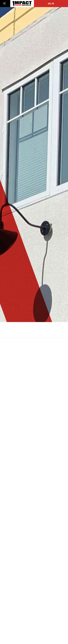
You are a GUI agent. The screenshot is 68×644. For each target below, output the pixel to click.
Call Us (51, 4)
